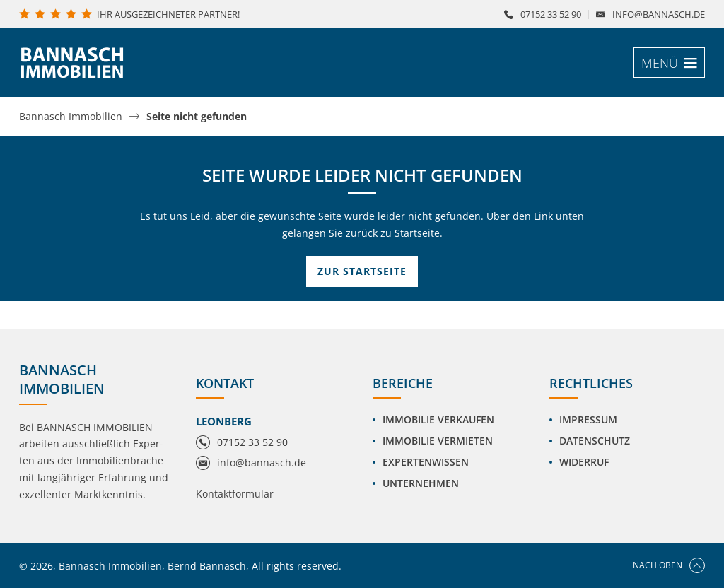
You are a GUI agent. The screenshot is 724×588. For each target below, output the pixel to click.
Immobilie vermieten (438, 441)
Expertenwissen (426, 462)
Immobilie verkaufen (438, 419)
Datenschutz (595, 441)
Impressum (588, 419)
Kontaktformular (235, 494)
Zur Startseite (362, 271)
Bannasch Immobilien (71, 117)
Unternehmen (421, 483)
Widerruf (584, 462)
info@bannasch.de (659, 14)
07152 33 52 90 (551, 14)
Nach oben (669, 565)
